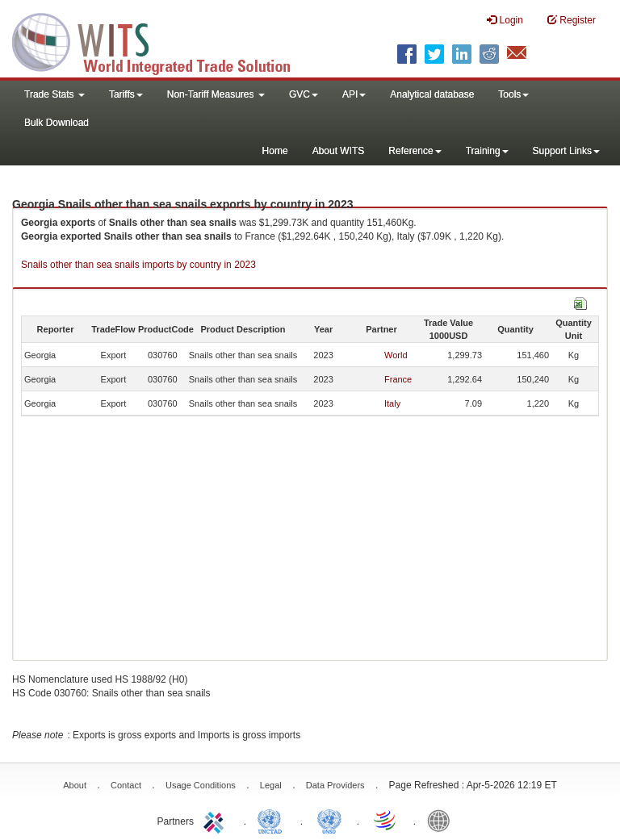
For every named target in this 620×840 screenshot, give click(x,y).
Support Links (566, 151)
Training (487, 151)
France (398, 379)
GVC (304, 94)
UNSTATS (329, 820)
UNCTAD (273, 820)
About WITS (339, 151)
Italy (392, 403)
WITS (161, 40)
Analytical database (432, 94)
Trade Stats (54, 94)
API (354, 94)
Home (275, 151)
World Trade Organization (386, 820)
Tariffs (126, 94)
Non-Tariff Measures (216, 94)
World (396, 355)
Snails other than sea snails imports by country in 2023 (138, 265)
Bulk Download (57, 123)
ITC (216, 820)
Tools (513, 94)
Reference (415, 151)
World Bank (442, 820)
